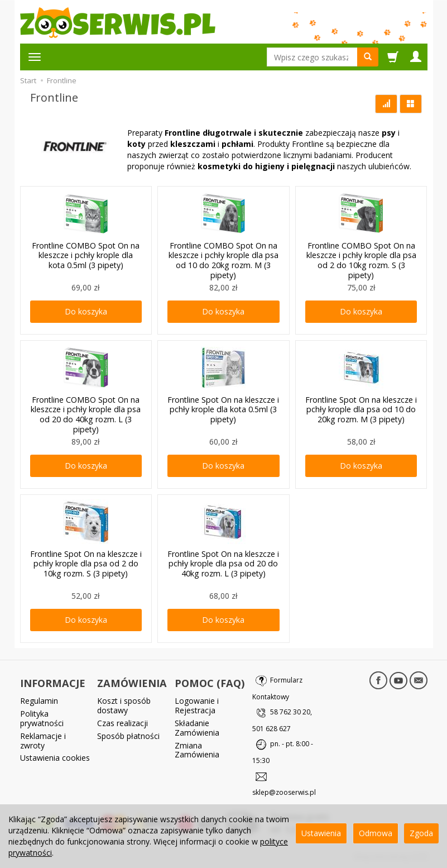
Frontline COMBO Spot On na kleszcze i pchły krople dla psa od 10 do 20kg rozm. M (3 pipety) (223, 259)
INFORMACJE (53, 683)
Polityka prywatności (42, 717)
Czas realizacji (122, 721)
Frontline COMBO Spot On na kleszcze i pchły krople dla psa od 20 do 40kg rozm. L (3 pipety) (86, 413)
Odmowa (376, 833)
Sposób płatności (128, 734)
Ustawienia (321, 833)
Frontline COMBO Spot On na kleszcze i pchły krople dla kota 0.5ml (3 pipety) (86, 254)
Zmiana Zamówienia (197, 748)
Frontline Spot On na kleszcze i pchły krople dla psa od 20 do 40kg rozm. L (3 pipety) (223, 563)
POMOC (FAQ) (210, 683)
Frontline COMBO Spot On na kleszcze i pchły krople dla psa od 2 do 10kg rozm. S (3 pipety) (361, 259)
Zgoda (421, 833)
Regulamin (39, 700)
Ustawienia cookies (55, 757)
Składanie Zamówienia (197, 726)
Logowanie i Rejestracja (197, 704)
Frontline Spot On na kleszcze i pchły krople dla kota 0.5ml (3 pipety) (223, 409)
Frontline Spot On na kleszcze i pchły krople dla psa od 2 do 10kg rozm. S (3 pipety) (86, 563)
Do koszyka (86, 311)
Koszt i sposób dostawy (124, 704)
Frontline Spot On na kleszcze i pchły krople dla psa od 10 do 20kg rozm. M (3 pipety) (361, 409)
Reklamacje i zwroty (43, 739)
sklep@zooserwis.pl (284, 792)
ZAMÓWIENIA (132, 683)
